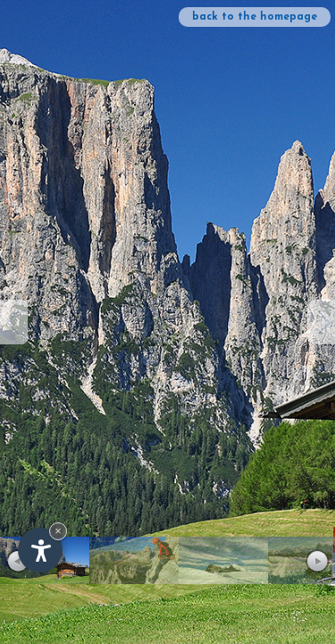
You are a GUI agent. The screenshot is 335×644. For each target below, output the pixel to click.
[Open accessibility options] (40, 550)
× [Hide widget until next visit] (58, 531)
